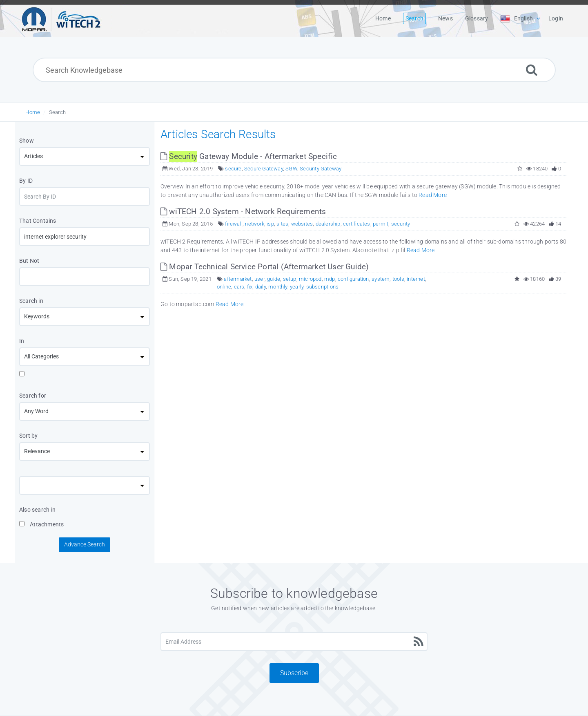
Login (556, 18)
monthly (278, 287)
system (381, 279)
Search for (33, 396)
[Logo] (61, 18)
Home (33, 112)
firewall (234, 224)
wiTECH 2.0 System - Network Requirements (243, 211)
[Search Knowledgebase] (294, 70)
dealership (328, 224)
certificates (356, 224)
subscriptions (323, 287)
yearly (297, 287)
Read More (433, 195)
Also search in (37, 510)
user (259, 279)
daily (261, 287)
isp (270, 224)
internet (416, 279)
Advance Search (85, 544)
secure (233, 169)
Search (57, 112)
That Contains (38, 221)
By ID (26, 181)
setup (290, 279)
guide (274, 279)
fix (250, 287)
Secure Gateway (264, 169)
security (401, 224)
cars (239, 287)
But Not (29, 261)
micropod (310, 279)
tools (398, 279)
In (22, 341)
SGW (291, 169)
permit (381, 224)
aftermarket (238, 279)
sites (282, 224)
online (224, 287)
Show (27, 141)
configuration (353, 279)
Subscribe (294, 673)
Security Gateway (321, 169)
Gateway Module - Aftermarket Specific (249, 156)
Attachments (41, 524)
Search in (31, 301)
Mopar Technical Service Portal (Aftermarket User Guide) (265, 267)
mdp (330, 279)
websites (302, 224)
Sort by (28, 436)
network (254, 224)
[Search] (532, 70)
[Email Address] (294, 642)
